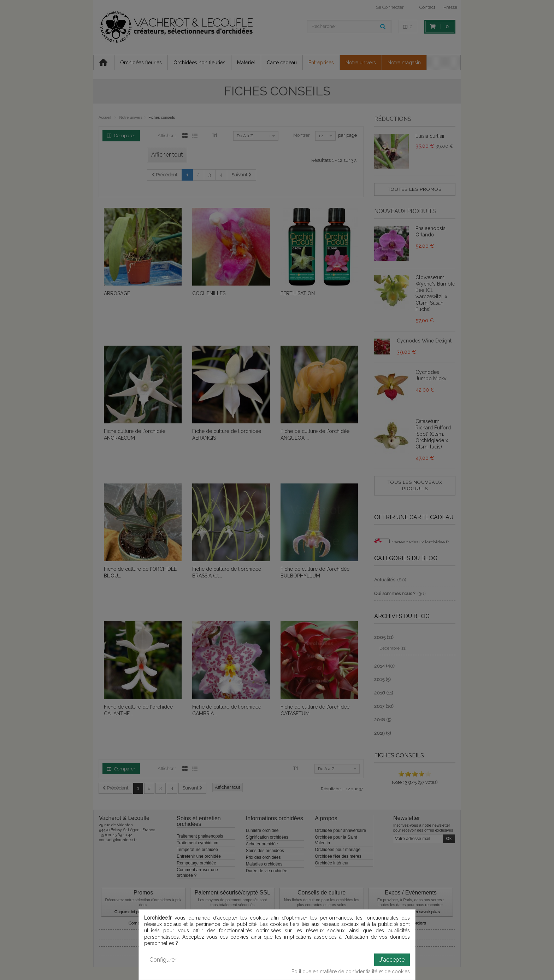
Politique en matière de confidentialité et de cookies (351, 972)
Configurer (163, 960)
